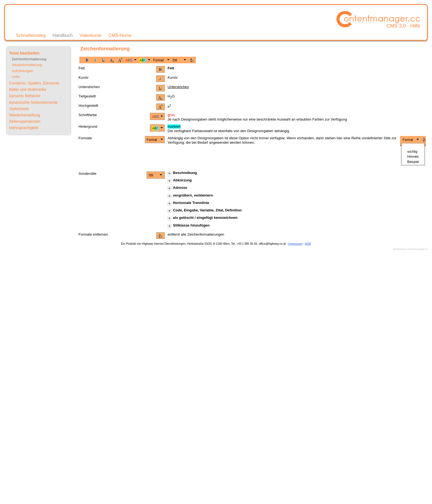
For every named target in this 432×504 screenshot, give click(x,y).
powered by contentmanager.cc (411, 249)
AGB (308, 244)
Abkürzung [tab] (179, 180)
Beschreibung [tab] (182, 173)
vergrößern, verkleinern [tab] (190, 196)
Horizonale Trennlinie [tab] (188, 203)
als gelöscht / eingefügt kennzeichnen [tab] (202, 218)
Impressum (295, 244)
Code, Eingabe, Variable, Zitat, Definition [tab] (205, 210)
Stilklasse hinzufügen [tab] (188, 226)
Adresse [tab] (177, 188)
